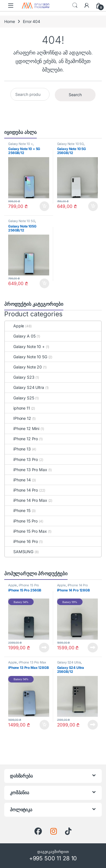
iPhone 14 (18, 480)
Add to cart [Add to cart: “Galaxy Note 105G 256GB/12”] (44, 283)
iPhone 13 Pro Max (26, 470)
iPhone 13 (18, 449)
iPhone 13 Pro (21, 459)
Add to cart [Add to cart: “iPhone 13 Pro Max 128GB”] (44, 725)
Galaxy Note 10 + (20, 144)
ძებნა (75, 5)
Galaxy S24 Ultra (24, 387)
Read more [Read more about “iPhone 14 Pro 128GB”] (93, 648)
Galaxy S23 (20, 377)
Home (9, 21)
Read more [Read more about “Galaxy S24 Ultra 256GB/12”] (93, 725)
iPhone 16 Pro (21, 541)
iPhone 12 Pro (21, 439)
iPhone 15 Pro (21, 521)
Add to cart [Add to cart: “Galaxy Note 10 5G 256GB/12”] (93, 206)
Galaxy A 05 (20, 336)
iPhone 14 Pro (21, 490)
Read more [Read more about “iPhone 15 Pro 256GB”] (44, 648)
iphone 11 (17, 408)
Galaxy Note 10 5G (71, 144)
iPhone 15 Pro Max (26, 531)
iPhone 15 (18, 510)
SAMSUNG (19, 552)
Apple (14, 326)
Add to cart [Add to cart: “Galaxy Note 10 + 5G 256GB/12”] (44, 206)
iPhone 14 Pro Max (26, 500)
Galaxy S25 (20, 398)
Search (75, 95)
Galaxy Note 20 (23, 367)
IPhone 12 (18, 418)
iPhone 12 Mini (22, 428)
